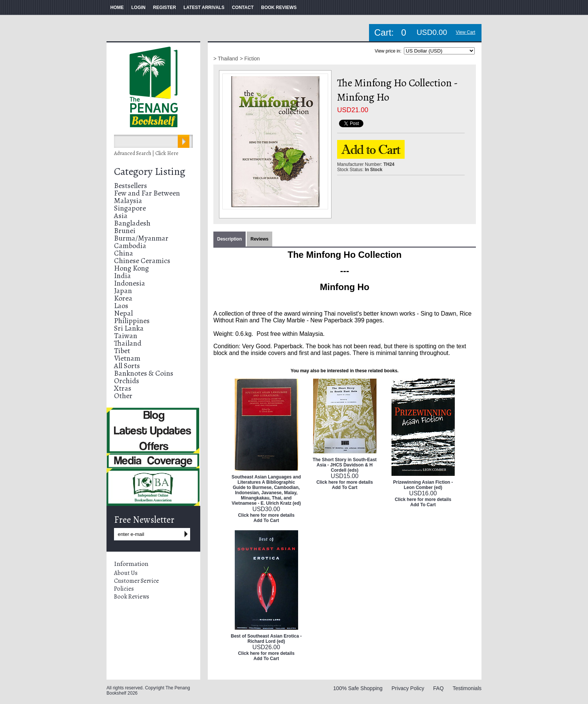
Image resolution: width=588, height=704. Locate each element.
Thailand (128, 343)
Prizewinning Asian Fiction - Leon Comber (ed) (423, 485)
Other (123, 396)
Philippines (132, 321)
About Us (126, 573)
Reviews (259, 239)
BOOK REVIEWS (279, 8)
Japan (123, 291)
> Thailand (226, 59)
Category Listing (150, 171)
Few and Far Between (147, 193)
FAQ (438, 688)
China (124, 253)
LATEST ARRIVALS (204, 8)
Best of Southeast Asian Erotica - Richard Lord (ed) (266, 639)
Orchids (127, 381)
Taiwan (126, 336)
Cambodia (130, 246)
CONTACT (243, 8)
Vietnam (127, 358)
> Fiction (250, 59)
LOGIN (138, 8)
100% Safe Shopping (358, 688)
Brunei (125, 231)
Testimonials (467, 688)
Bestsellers (130, 186)
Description (229, 239)
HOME (117, 8)
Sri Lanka (129, 328)
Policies (124, 589)
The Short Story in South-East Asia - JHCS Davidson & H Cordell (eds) (345, 465)
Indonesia (130, 283)
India (122, 276)
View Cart (466, 32)
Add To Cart (266, 520)
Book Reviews (132, 597)
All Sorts (127, 366)
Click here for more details (266, 515)
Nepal (123, 313)
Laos (121, 306)
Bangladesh (132, 223)
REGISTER (164, 8)
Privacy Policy (408, 688)
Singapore (130, 208)
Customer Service (136, 581)
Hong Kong (131, 268)
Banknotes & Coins (144, 373)
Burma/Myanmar (141, 238)
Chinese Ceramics (142, 261)
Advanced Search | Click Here (146, 153)
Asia (121, 216)
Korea (123, 298)
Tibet (122, 351)
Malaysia (128, 201)
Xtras (123, 388)
